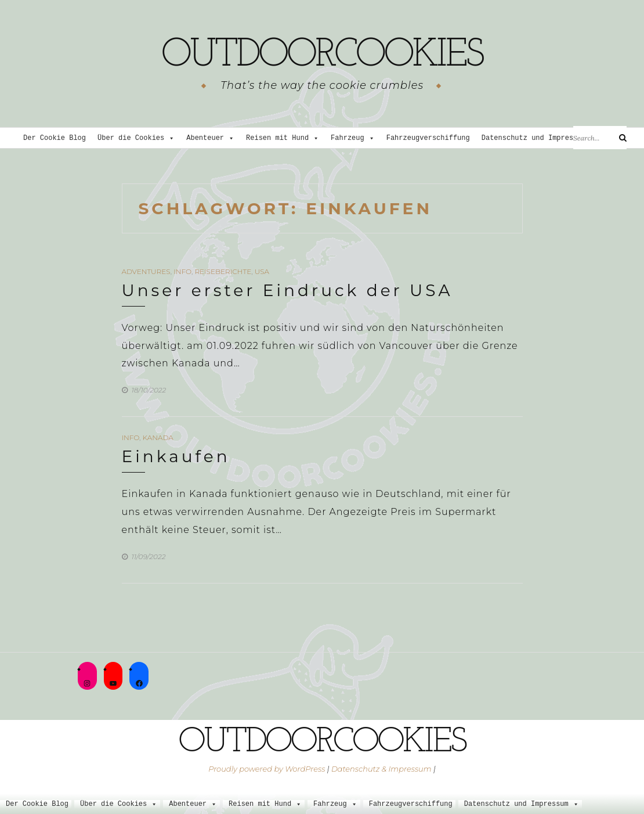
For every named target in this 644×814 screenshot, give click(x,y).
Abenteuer (210, 138)
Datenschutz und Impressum (539, 138)
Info (182, 271)
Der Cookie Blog (55, 138)
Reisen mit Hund (283, 138)
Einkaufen (176, 456)
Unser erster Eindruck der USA (287, 290)
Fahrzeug (353, 138)
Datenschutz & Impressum (381, 769)
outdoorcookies (322, 55)
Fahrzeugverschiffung (428, 138)
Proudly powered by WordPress (267, 769)
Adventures (146, 271)
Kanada (158, 437)
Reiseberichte (223, 271)
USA (262, 271)
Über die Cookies (136, 138)
